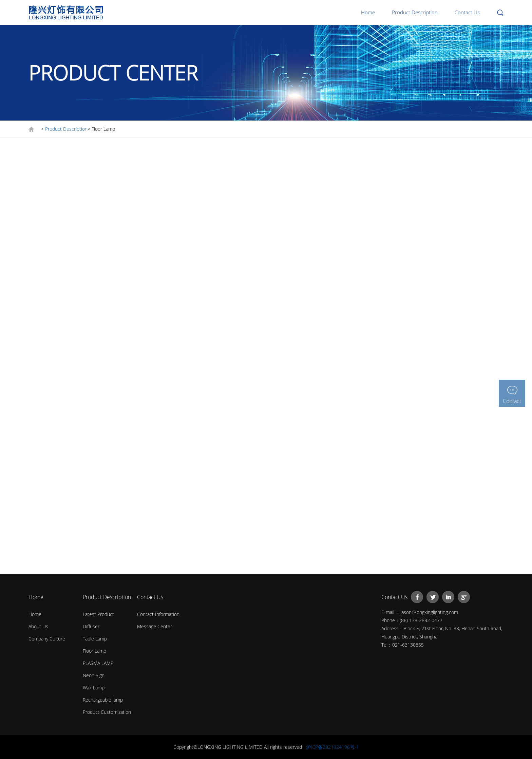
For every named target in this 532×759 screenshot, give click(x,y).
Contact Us (467, 12)
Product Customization (107, 712)
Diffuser (91, 626)
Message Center (155, 626)
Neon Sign (94, 675)
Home (368, 12)
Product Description (415, 12)
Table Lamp (95, 639)
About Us (38, 626)
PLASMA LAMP (98, 663)
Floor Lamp (94, 651)
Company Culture (47, 639)
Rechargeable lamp (103, 700)
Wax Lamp (94, 688)
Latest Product (98, 614)
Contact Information (158, 614)
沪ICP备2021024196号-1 (332, 747)
